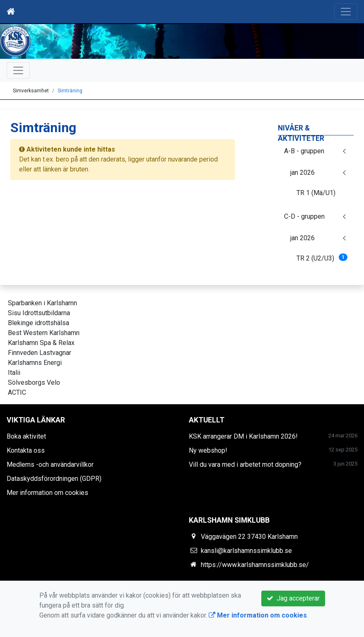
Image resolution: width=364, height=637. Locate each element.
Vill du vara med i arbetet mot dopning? (245, 464)
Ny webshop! (208, 450)
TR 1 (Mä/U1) (316, 193)
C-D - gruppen (304, 216)
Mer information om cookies (47, 493)
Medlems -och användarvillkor (50, 464)
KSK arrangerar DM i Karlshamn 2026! (243, 436)
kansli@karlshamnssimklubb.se (246, 551)
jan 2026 (303, 173)
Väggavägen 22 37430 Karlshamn (249, 537)
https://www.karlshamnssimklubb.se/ (255, 565)
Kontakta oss (26, 450)
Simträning (70, 91)
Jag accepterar (293, 598)
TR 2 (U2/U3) (322, 258)
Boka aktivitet (26, 436)
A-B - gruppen (304, 151)
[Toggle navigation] (346, 12)
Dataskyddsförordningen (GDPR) (54, 479)
